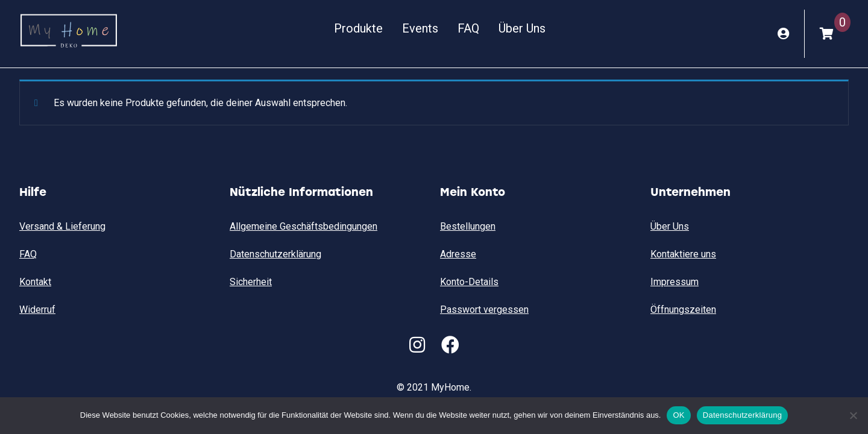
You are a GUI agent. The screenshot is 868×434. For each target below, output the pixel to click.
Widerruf (37, 310)
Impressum (675, 282)
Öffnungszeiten (683, 310)
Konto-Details (469, 282)
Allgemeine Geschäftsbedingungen (303, 226)
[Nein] (853, 415)
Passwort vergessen (484, 310)
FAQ (468, 28)
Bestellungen (468, 226)
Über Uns (521, 28)
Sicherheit (251, 282)
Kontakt (35, 282)
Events (420, 28)
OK (678, 415)
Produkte (358, 28)
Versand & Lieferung (62, 226)
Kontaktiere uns (683, 254)
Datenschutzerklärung (275, 254)
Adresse (458, 254)
